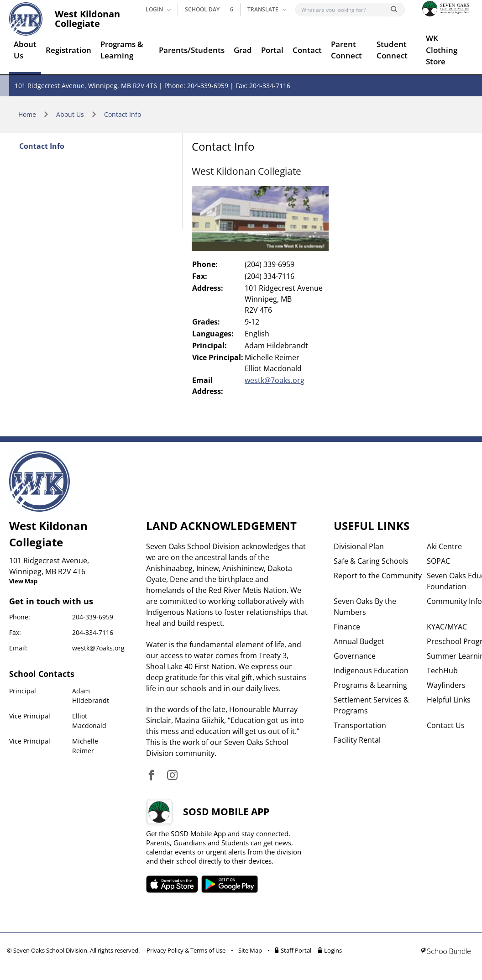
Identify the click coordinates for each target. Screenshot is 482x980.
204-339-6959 (93, 617)
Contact (307, 50)
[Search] (344, 10)
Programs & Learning (122, 50)
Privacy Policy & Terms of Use (186, 950)
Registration (68, 50)
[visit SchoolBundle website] (446, 952)
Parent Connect (346, 50)
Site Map (250, 950)
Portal (272, 50)
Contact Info (123, 114)
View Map (23, 581)
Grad (243, 50)
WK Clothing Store (442, 50)
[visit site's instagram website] (172, 776)
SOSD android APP (230, 884)
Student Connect (392, 50)
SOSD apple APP (172, 884)
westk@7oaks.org (275, 380)
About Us (25, 50)
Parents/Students (192, 50)
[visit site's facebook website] (151, 776)
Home (27, 114)
